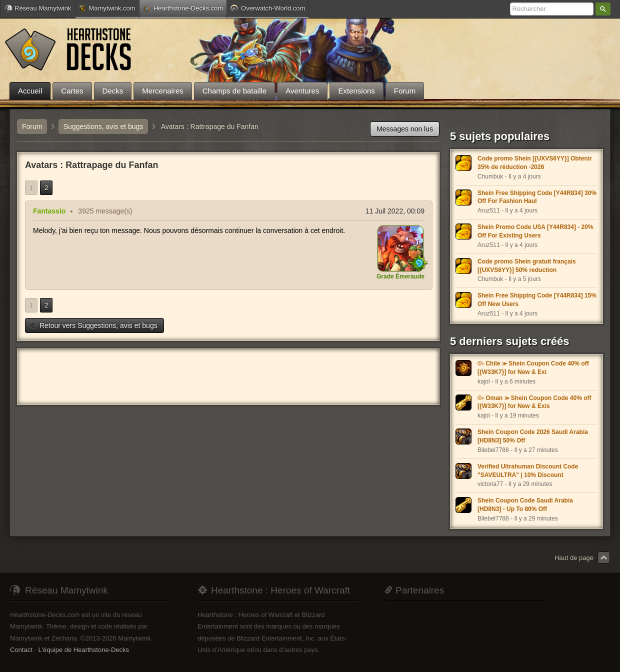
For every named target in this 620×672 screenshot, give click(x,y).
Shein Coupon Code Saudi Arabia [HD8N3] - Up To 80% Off (525, 505)
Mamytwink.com (107, 8)
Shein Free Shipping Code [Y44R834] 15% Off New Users (537, 300)
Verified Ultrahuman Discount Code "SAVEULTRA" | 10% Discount (528, 471)
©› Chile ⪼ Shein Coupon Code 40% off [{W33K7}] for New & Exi (533, 368)
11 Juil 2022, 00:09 (395, 211)
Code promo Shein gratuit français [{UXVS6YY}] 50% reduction (527, 266)
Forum (32, 126)
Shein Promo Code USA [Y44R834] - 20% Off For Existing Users (535, 231)
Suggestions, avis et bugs (103, 126)
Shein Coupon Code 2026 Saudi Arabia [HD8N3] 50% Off (533, 436)
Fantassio (49, 211)
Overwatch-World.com (268, 8)
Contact (21, 650)
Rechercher (603, 9)
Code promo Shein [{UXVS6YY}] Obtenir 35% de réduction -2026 (535, 163)
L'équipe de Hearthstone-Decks (83, 650)
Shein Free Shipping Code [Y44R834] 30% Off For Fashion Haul (537, 197)
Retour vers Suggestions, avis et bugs (93, 325)
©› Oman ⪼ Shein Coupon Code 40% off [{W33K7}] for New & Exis (534, 402)
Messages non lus (405, 129)
